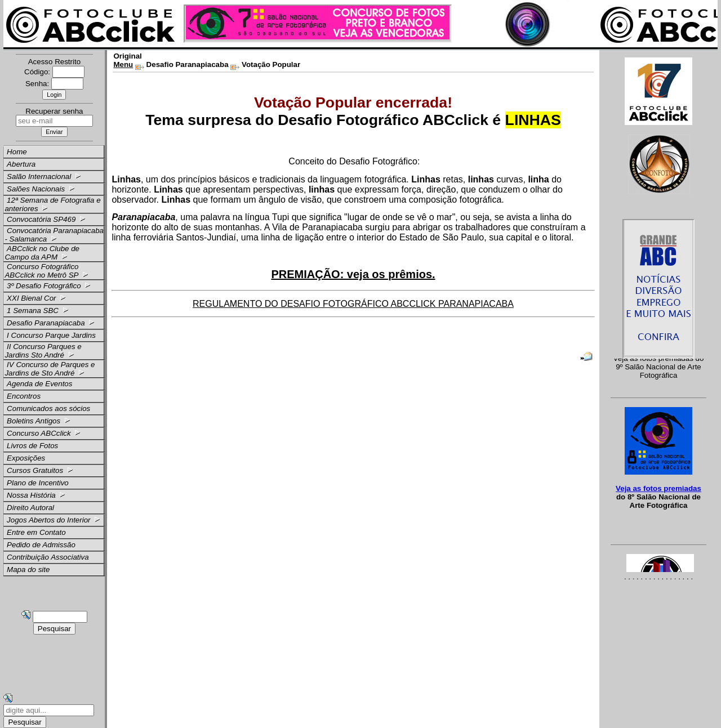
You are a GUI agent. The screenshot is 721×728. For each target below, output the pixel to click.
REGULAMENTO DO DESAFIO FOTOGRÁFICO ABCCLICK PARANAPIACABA (353, 304)
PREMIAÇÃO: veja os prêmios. (353, 274)
